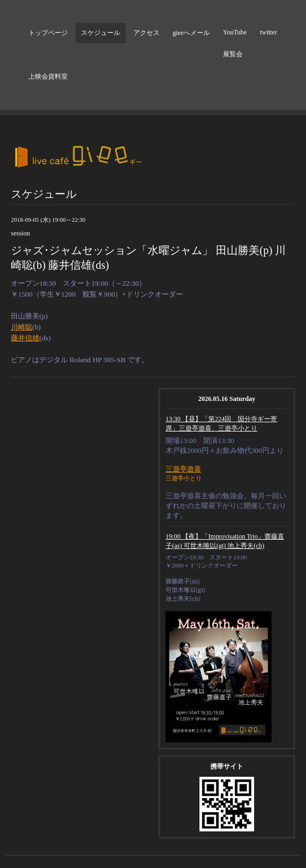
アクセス (146, 33)
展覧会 (233, 54)
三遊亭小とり (184, 478)
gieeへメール (191, 33)
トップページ (48, 33)
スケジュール (101, 33)
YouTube (235, 32)
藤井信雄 (25, 338)
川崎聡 (22, 327)
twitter (269, 32)
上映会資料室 (48, 76)
